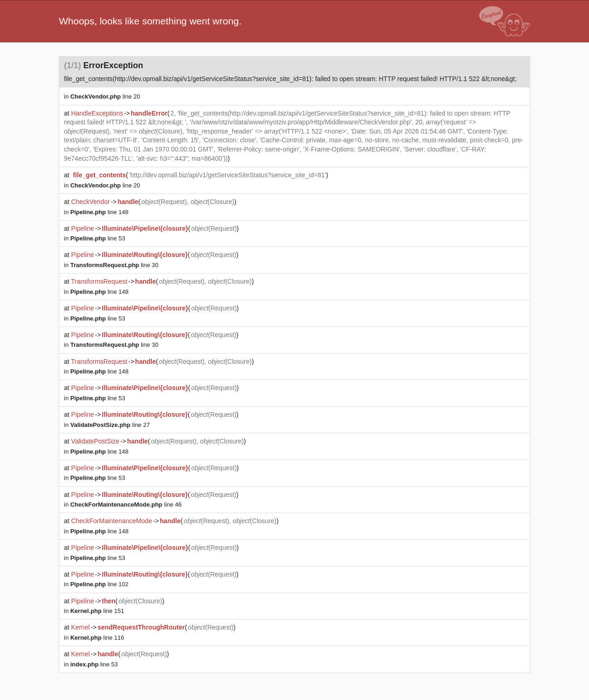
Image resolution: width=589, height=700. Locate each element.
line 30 (114, 265)
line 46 (126, 505)
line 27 (110, 425)
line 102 (99, 584)
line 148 (99, 212)
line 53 (98, 238)
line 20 (105, 96)
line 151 (97, 611)
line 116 (97, 638)
